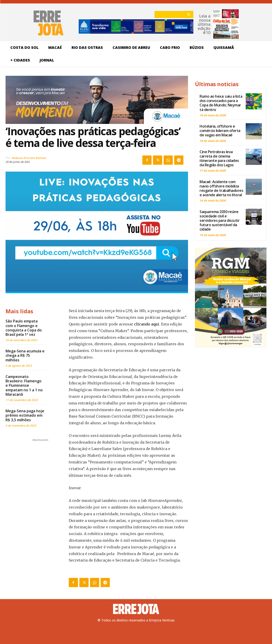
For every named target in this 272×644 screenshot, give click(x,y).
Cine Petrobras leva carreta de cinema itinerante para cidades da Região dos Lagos (219, 158)
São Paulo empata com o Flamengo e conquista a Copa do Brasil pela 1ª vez (24, 328)
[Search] (189, 15)
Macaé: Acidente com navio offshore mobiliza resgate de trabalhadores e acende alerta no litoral (221, 188)
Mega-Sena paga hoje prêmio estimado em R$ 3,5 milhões (25, 415)
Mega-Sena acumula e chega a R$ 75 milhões (25, 355)
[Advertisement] (40, 471)
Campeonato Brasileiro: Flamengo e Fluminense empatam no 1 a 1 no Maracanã (24, 385)
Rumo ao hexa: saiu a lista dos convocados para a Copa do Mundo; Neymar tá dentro (221, 103)
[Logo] (136, 609)
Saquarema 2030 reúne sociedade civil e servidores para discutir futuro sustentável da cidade (220, 221)
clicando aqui (147, 324)
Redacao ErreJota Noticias (29, 158)
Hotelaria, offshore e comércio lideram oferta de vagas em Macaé (220, 131)
